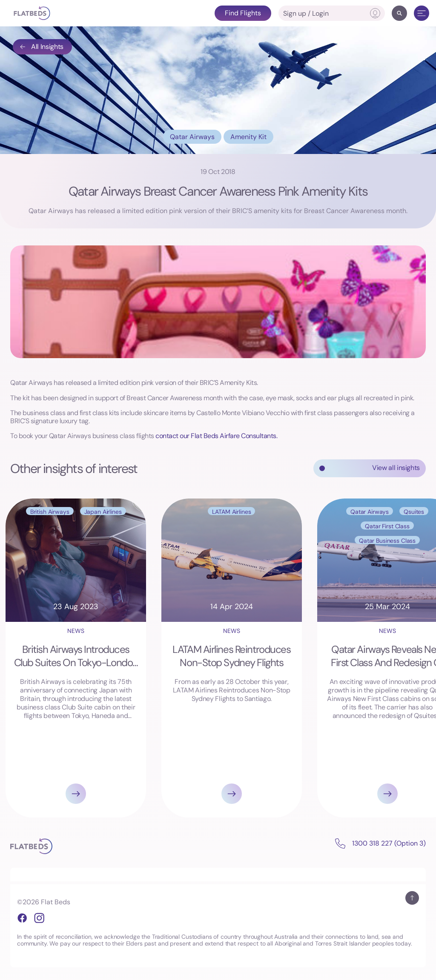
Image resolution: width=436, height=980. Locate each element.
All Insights (41, 47)
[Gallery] (218, 658)
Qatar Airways (192, 137)
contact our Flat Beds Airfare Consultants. (216, 436)
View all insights (396, 468)
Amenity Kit (248, 137)
